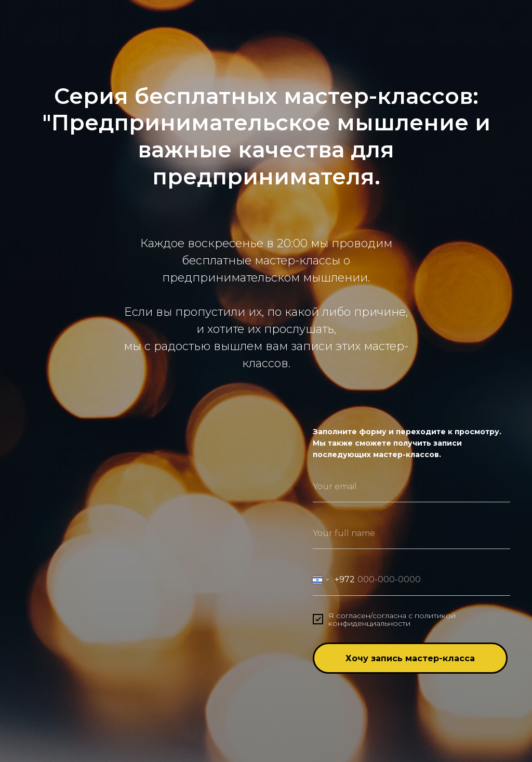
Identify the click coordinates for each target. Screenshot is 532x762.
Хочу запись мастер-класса (410, 658)
